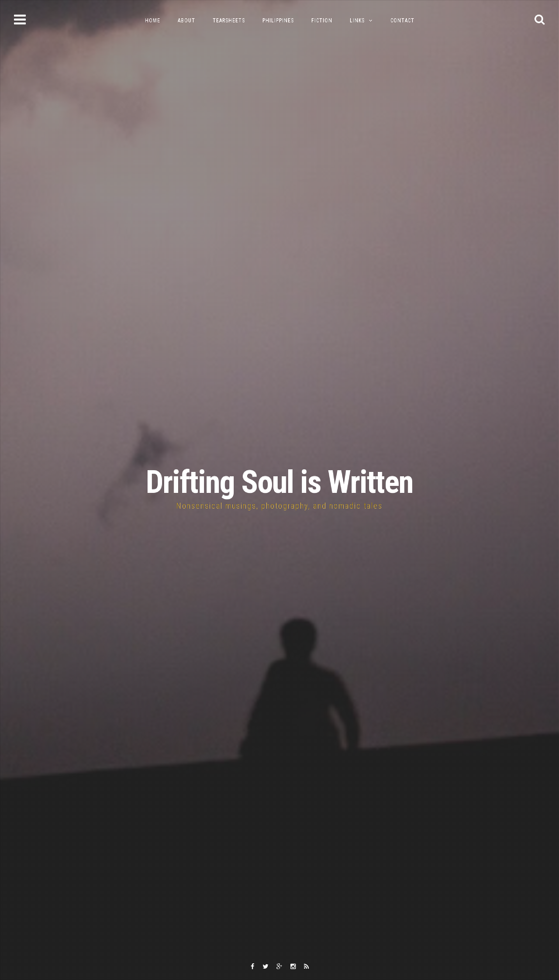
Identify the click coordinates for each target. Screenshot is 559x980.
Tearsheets (229, 21)
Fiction (322, 21)
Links (357, 21)
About (186, 21)
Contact (402, 21)
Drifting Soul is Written (279, 482)
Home (153, 21)
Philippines (278, 21)
